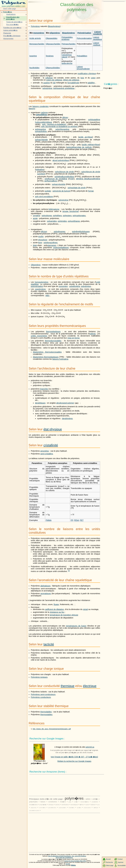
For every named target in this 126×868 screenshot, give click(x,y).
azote (35, 218)
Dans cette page (10, 9)
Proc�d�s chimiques (12, 36)
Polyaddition (82, 56)
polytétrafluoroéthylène (64, 177)
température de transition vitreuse (64, 615)
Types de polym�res (14, 22)
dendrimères (67, 419)
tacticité (49, 644)
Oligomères (36, 265)
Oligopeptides (52, 38)
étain (35, 245)
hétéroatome (54, 209)
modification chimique (87, 74)
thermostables (46, 715)
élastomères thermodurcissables (47, 352)
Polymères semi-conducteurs (43, 694)
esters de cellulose (54, 80)
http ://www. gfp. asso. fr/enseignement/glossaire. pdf (52, 729)
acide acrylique (86, 137)
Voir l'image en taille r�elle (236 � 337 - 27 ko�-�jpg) (74, 757)
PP (72, 520)
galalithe (91, 83)
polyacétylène (41, 131)
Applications (11, 14)
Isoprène (33, 56)
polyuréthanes (74, 221)
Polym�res (8, 12)
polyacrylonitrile (59, 184)
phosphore (43, 240)
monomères (39, 33)
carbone (44, 113)
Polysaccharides (69, 44)
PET (82, 520)
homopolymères (42, 282)
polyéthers (57, 216)
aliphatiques (45, 586)
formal (91, 191)
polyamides (52, 221)
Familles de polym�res (12, 28)
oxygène (37, 216)
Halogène (40, 170)
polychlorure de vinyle (64, 172)
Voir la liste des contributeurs (64, 858)
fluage (56, 604)
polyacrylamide (41, 140)
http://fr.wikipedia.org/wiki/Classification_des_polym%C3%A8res (67, 856)
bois (82, 78)
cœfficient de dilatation (54, 609)
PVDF (71, 179)
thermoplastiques (53, 332)
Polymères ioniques (39, 677)
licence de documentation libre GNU (75, 861)
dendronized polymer (65, 403)
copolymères (40, 289)
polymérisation (37, 286)
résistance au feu (57, 612)
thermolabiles (46, 712)
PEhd (76, 520)
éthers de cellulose (71, 80)
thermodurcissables (53, 341)
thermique (68, 686)
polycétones (47, 216)
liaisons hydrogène (60, 359)
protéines (66, 39)
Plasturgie (7, 33)
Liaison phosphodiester (83, 68)
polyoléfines (42, 115)
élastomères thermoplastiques (46, 357)
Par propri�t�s (12, 25)
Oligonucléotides (53, 68)
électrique (90, 686)
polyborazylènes (51, 243)
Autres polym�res (10, 30)
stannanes (52, 245)
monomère (63, 286)
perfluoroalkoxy (51, 181)
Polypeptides (67, 37)
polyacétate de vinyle (77, 188)
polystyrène (47, 88)
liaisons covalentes (40, 106)
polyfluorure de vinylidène (56, 179)
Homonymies (8, 38)
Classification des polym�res (13, 18)
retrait (85, 609)
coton (93, 78)
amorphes (45, 451)
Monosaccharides (37, 44)
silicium (44, 232)
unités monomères (39, 336)
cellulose (49, 78)
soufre (41, 236)
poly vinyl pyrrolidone (44, 197)
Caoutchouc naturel (67, 56)
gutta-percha (67, 63)
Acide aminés (35, 38)
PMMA (49, 520)
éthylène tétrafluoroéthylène (88, 179)
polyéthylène (75, 286)
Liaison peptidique (97, 38)
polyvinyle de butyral (61, 191)
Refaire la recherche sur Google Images (74, 761)
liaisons (32, 109)
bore (40, 243)
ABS (47, 295)
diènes (65, 117)
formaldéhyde (73, 83)
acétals (48, 191)
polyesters (67, 216)
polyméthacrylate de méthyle (79, 147)
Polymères (35, 26)
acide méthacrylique (91, 145)
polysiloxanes (59, 232)
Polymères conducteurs (41, 697)
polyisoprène (40, 129)
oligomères (55, 33)
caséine (47, 83)
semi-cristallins (47, 454)
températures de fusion (76, 626)
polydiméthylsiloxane (81, 232)
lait (54, 83)
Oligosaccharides (53, 44)
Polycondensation (84, 38)
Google (68, 864)
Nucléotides (34, 68)
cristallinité (51, 445)
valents (93, 334)
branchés (44, 389)
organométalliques (61, 247)
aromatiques (46, 594)
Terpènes (50, 56)
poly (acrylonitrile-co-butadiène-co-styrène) (60, 126)
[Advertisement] (41, 9)
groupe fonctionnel (71, 211)
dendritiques (40, 403)
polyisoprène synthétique (64, 88)
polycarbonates (79, 216)
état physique (53, 429)
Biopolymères (54, 26)
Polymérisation (84, 33)
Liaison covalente (97, 33)
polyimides (62, 221)
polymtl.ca (90, 747)
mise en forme (73, 338)
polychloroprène (62, 129)
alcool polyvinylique (61, 160)
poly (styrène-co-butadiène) (55, 124)
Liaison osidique (97, 44)
